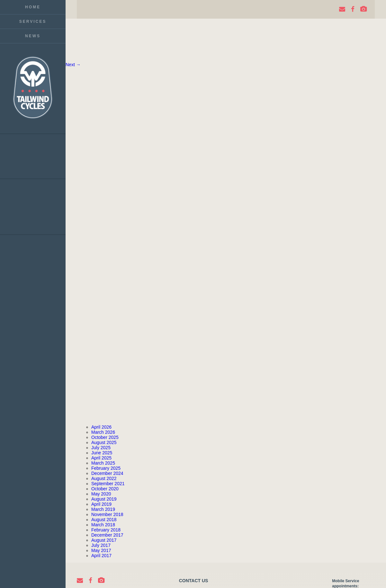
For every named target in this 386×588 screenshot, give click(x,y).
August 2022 (104, 478)
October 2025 (105, 437)
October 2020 (105, 489)
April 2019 (101, 504)
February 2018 (106, 530)
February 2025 (106, 468)
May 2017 (101, 550)
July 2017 (101, 545)
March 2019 (103, 509)
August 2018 (104, 520)
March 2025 (103, 463)
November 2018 (107, 514)
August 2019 (104, 499)
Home (33, 7)
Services (33, 22)
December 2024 (107, 473)
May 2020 (101, 494)
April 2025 (101, 458)
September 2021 (108, 484)
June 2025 (102, 453)
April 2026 (101, 427)
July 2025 (101, 448)
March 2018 (103, 525)
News (33, 36)
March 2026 (103, 432)
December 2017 (107, 535)
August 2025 (104, 442)
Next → (73, 65)
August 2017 (104, 540)
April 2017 (101, 556)
